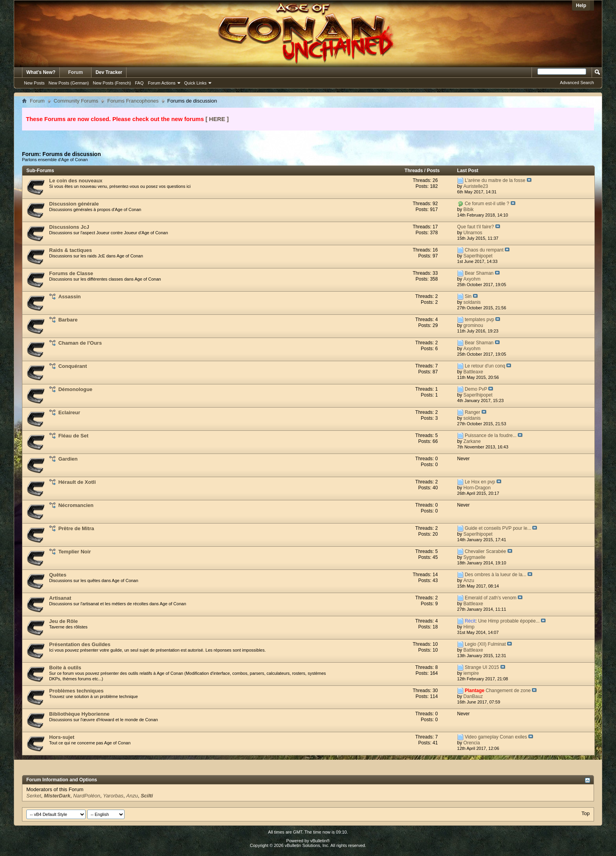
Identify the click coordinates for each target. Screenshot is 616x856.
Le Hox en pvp (480, 482)
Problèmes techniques (76, 691)
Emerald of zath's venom (491, 598)
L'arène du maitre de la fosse (495, 180)
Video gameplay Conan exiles (496, 737)
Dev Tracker (109, 72)
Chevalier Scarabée (485, 551)
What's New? (41, 72)
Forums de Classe (71, 273)
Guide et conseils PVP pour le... (498, 528)
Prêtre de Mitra (76, 528)
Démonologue (75, 389)
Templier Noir (74, 552)
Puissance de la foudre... (491, 435)
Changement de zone (508, 691)
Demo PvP (476, 389)
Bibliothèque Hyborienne (79, 714)
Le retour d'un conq (485, 366)
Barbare (68, 320)
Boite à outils (65, 668)
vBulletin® (320, 841)
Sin (468, 296)
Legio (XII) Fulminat (485, 644)
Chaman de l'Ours (80, 343)
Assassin (69, 297)
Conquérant (72, 366)
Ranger (472, 412)
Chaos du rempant (484, 250)
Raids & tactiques (71, 250)
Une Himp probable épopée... (509, 621)
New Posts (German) (69, 83)
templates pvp (479, 320)
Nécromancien (76, 505)
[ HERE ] (217, 119)
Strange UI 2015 (482, 667)
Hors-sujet (62, 737)
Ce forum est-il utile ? (487, 204)
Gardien (68, 459)
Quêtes (58, 575)
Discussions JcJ (69, 227)
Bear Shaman (479, 273)
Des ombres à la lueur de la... (496, 575)
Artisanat (60, 598)
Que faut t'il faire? (476, 227)
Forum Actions (162, 83)
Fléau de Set (73, 436)
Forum (76, 72)
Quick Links (195, 83)
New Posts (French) (112, 83)
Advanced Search (577, 83)
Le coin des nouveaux (76, 181)
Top (586, 813)
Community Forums (76, 101)
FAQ (139, 83)
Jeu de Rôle (63, 621)
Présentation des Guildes (80, 644)
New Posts (34, 83)
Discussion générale (74, 204)
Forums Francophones (133, 101)
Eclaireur (69, 412)
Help (581, 6)
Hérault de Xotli (77, 482)
